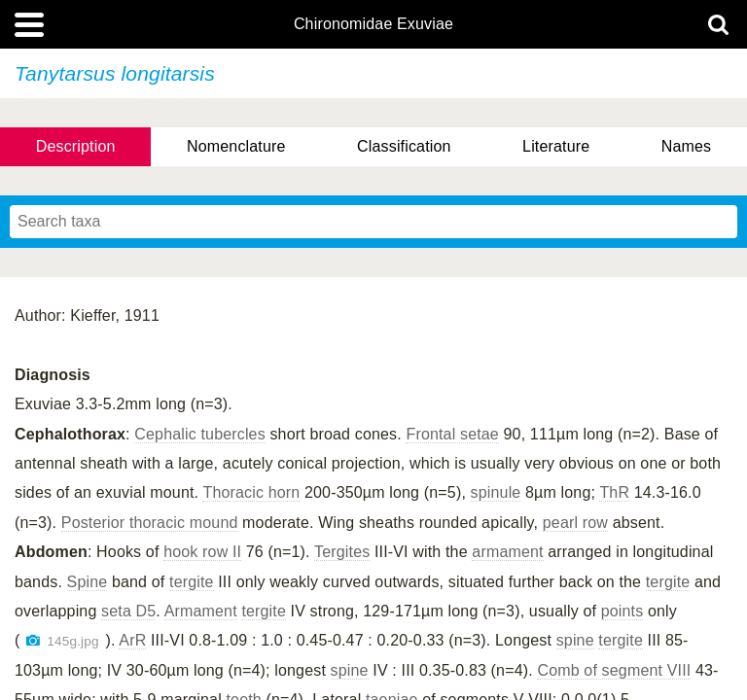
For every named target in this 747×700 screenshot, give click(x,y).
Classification (404, 146)
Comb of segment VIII (614, 670)
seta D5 (128, 611)
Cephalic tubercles (200, 434)
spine (575, 640)
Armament (201, 611)
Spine (88, 582)
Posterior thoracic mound (150, 523)
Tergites (342, 552)
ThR (614, 492)
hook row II (202, 552)
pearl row (575, 523)
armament (507, 552)
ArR (132, 640)
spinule (496, 492)
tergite (192, 582)
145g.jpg (72, 641)
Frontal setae (452, 434)
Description (76, 146)
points (622, 611)
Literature (556, 146)
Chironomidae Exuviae (373, 24)
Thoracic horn (251, 492)
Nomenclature (236, 146)
